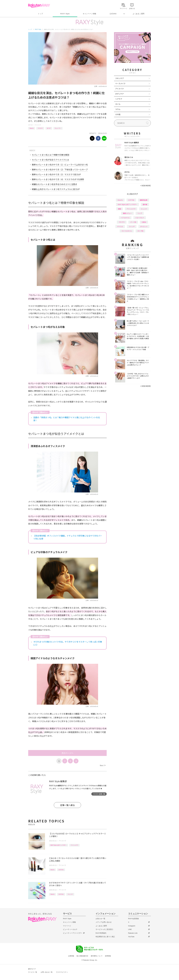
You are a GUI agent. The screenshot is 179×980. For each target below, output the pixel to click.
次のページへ (67, 753)
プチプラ (122, 222)
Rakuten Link (133, 933)
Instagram (132, 926)
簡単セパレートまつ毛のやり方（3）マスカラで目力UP (56, 174)
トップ (40, 14)
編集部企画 (144, 200)
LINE (130, 929)
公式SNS (113, 14)
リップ (140, 213)
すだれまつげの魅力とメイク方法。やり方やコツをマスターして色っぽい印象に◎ (68, 643)
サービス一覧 (33, 972)
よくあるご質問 (139, 14)
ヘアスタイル (125, 218)
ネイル (118, 104)
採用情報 (108, 956)
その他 (118, 114)
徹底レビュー (127, 213)
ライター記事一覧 (99, 794)
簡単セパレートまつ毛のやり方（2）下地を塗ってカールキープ (60, 169)
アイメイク (38, 125)
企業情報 (71, 956)
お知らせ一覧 (100, 919)
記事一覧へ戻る (67, 805)
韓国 (120, 209)
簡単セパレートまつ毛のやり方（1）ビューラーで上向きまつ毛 (60, 165)
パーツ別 (133, 222)
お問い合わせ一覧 (47, 972)
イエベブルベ (140, 218)
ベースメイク (120, 83)
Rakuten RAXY (39, 6)
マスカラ (40, 128)
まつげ (49, 128)
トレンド (70, 894)
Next (103, 765)
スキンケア (120, 78)
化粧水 (144, 222)
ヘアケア (119, 99)
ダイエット (144, 226)
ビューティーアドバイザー (73, 933)
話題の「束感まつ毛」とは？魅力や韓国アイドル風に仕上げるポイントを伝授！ (67, 419)
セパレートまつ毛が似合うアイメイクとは (50, 160)
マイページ (67, 926)
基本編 (145, 204)
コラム (118, 109)
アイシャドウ (74, 845)
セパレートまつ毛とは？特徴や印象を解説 (51, 155)
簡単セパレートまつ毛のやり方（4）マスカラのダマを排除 (58, 179)
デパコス (120, 226)
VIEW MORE (145, 186)
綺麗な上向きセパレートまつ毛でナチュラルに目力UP (56, 189)
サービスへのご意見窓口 (104, 929)
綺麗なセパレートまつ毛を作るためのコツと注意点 (54, 184)
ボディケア (119, 94)
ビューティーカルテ (70, 929)
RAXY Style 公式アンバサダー (58, 845)
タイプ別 (140, 231)
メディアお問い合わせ (104, 922)
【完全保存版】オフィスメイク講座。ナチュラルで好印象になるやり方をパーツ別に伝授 (68, 537)
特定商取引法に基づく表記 (105, 937)
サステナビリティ (62, 972)
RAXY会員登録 (133, 919)
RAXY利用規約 (101, 933)
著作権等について (97, 956)
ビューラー (58, 128)
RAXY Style (65, 14)
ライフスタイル (127, 231)
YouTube (131, 937)
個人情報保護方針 (82, 956)
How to (32, 128)
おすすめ (61, 870)
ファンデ (132, 226)
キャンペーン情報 (89, 14)
